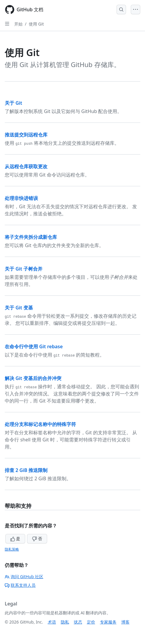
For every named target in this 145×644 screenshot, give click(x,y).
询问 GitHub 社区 (24, 577)
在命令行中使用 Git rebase (34, 346)
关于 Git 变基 (19, 308)
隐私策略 (12, 549)
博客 (125, 622)
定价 (91, 622)
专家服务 (108, 622)
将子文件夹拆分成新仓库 (31, 237)
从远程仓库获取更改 (26, 166)
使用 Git (36, 24)
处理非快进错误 (21, 198)
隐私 (65, 622)
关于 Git (13, 103)
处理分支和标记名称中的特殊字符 (40, 424)
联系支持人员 (20, 585)
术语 (52, 622)
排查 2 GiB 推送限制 (26, 470)
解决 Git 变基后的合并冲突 (33, 378)
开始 (18, 24)
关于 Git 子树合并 (24, 269)
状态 (78, 622)
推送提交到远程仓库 (26, 135)
